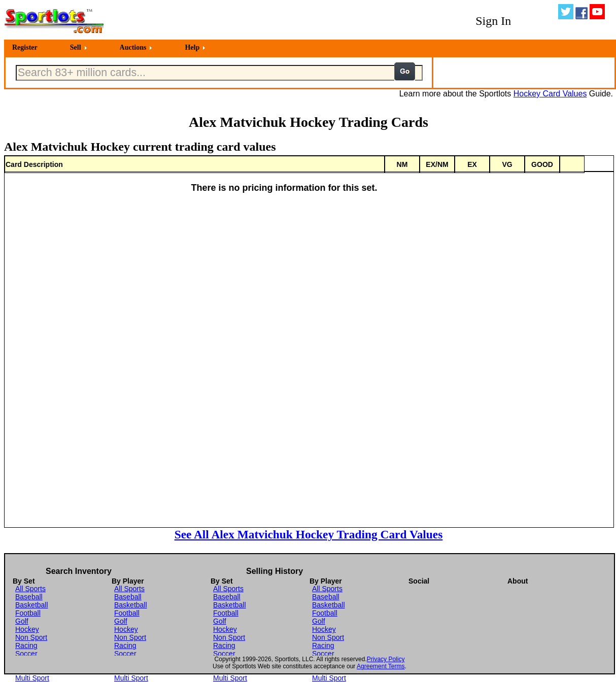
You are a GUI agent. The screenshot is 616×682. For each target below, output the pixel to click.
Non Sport (31, 637)
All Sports (30, 589)
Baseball (29, 597)
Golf (22, 621)
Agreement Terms (381, 666)
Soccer (26, 654)
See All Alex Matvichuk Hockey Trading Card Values (309, 534)
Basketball (32, 605)
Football (28, 613)
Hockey (27, 629)
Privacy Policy (386, 659)
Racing (26, 645)
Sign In (493, 21)
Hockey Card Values (550, 94)
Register (25, 47)
